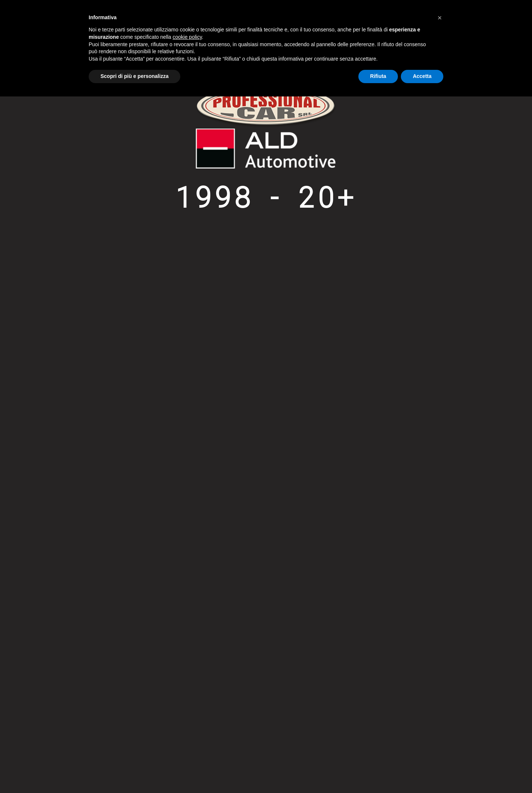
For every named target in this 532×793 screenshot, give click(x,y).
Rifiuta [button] (378, 76)
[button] (440, 18)
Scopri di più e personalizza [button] (134, 76)
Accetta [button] (422, 76)
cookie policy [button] (187, 37)
